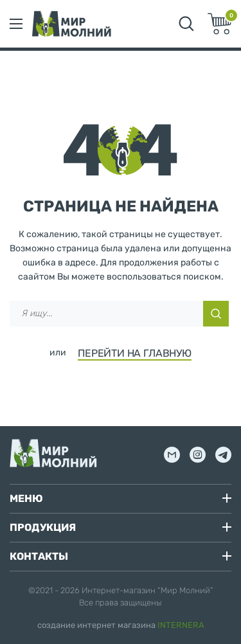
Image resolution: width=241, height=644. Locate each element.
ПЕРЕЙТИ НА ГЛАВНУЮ (135, 353)
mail (172, 455)
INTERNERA (181, 625)
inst (198, 455)
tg (223, 455)
